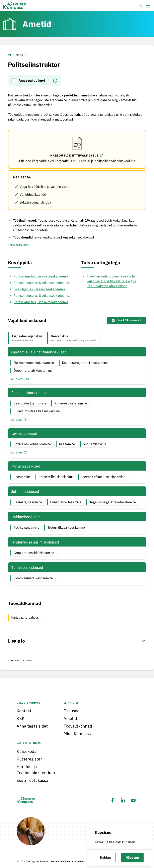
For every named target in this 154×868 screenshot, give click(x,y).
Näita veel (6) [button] (19, 420)
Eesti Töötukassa (32, 780)
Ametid (20, 55)
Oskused (72, 711)
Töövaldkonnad (78, 726)
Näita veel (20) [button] (20, 379)
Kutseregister (29, 759)
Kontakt (24, 711)
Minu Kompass (77, 734)
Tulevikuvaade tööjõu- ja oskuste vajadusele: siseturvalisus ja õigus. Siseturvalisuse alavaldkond (111, 281)
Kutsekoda (27, 751)
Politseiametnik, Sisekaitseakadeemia (41, 276)
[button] (15, 81)
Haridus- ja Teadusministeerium (36, 770)
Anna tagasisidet (32, 726)
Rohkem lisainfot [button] (18, 245)
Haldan (105, 858)
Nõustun (132, 858)
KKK (21, 718)
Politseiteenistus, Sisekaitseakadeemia (42, 283)
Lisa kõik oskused (126, 320)
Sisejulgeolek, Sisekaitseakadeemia (39, 289)
